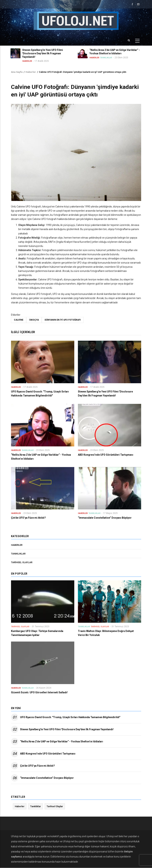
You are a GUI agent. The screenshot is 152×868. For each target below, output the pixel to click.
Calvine (19, 320)
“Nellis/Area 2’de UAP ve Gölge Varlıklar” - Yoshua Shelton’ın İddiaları (62, 741)
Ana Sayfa (17, 72)
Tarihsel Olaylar (22, 562)
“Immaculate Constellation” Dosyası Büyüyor (47, 778)
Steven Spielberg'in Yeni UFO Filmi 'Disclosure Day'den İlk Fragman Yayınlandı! (67, 729)
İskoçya (34, 320)
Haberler (28, 61)
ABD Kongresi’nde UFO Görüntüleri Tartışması (48, 754)
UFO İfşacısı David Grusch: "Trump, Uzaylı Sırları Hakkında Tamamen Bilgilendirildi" (70, 717)
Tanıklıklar (107, 58)
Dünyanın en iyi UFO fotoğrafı (63, 320)
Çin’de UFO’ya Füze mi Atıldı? (37, 766)
